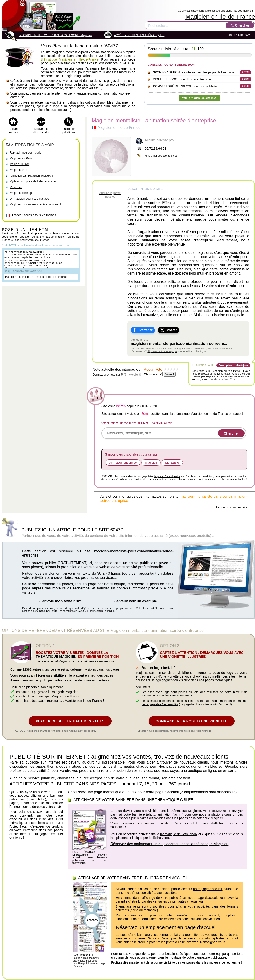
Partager (146, 330)
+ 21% (246, 86)
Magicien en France (66, 696)
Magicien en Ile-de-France (220, 17)
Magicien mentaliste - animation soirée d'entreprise (36, 281)
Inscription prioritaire (68, 131)
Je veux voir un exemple (136, 601)
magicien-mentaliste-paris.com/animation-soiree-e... (179, 344)
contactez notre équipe (209, 954)
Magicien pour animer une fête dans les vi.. (36, 204)
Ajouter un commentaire (232, 507)
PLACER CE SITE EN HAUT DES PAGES (70, 721)
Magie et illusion (20, 164)
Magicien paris (19, 170)
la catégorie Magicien (63, 692)
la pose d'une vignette (167, 476)
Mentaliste (172, 463)
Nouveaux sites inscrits (41, 131)
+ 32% (246, 72)
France (237, 11)
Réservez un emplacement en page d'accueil (166, 927)
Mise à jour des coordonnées (161, 156)
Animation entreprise (123, 463)
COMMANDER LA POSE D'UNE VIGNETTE (192, 721)
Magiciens (16, 187)
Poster (172, 330)
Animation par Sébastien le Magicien (32, 176)
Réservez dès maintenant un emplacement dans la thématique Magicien (169, 844)
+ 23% (246, 79)
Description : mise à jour (233, 365)
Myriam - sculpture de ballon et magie (33, 181)
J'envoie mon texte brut (60, 601)
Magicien (226, 11)
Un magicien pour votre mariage (29, 199)
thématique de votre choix (179, 834)
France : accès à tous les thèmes (34, 215)
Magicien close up (21, 193)
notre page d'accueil (207, 889)
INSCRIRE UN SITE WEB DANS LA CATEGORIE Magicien (55, 35)
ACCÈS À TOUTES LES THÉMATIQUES (139, 35)
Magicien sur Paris (21, 158)
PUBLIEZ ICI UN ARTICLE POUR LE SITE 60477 (72, 530)
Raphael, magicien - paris (25, 153)
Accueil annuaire (13, 131)
